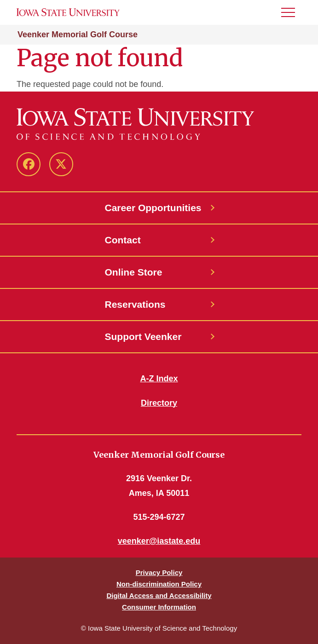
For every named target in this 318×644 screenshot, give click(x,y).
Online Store (134, 272)
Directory (159, 403)
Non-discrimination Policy (159, 584)
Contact (123, 240)
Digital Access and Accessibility (159, 595)
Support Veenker (143, 336)
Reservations (135, 304)
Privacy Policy (159, 572)
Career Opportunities (153, 208)
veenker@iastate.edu (159, 541)
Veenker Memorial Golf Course (78, 34)
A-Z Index (159, 379)
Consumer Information (159, 607)
